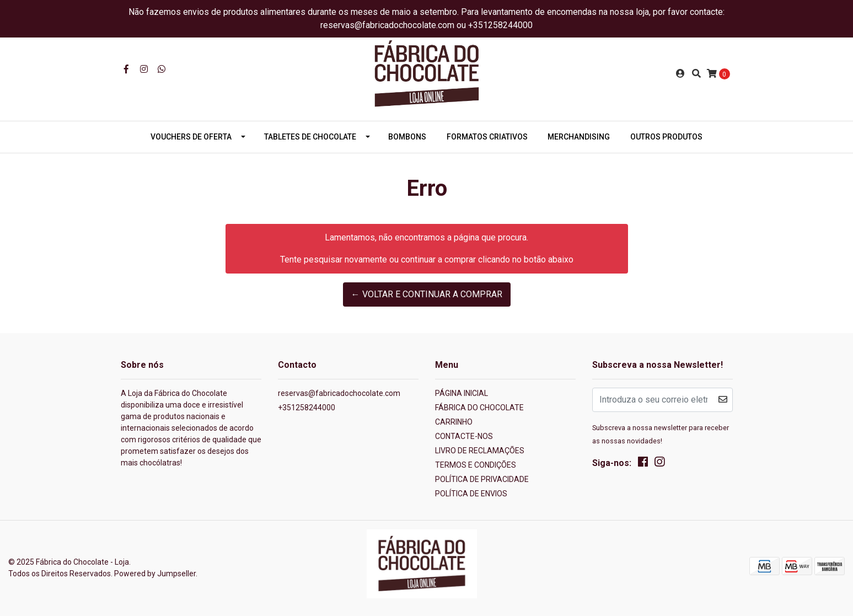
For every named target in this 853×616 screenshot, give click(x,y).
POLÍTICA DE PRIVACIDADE (482, 479)
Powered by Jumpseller (155, 574)
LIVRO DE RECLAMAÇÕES (480, 451)
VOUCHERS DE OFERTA (191, 137)
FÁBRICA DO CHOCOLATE (479, 408)
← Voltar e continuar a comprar (427, 294)
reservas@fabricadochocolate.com (339, 393)
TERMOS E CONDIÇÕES (476, 465)
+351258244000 (307, 408)
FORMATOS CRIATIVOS (487, 137)
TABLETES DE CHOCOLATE (310, 137)
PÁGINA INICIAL (462, 393)
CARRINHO (454, 422)
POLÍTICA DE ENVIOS (471, 494)
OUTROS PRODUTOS (666, 137)
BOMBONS (407, 137)
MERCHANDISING (579, 137)
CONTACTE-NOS (464, 436)
